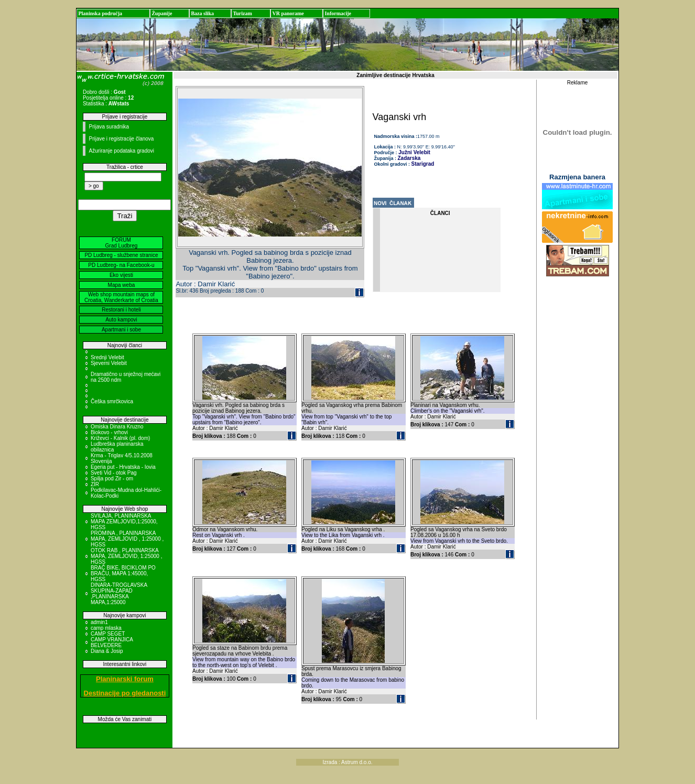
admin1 (99, 622)
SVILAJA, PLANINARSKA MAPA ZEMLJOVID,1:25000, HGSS (124, 522)
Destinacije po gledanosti (125, 693)
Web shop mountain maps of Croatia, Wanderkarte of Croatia (121, 297)
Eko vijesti (121, 275)
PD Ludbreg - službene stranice (121, 255)
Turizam (242, 13)
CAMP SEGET (108, 634)
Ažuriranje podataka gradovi (121, 151)
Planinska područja (100, 13)
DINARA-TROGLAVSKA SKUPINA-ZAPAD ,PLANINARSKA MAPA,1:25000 (119, 594)
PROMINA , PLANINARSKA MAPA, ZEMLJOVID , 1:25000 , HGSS (127, 539)
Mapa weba (122, 285)
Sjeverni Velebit (109, 363)
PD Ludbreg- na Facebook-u (121, 265)
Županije (162, 13)
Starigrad (423, 164)
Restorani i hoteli (121, 310)
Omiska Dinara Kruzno (117, 427)
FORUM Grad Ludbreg (122, 243)
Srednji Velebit (107, 357)
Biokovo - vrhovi (109, 432)
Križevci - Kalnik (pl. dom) (120, 438)
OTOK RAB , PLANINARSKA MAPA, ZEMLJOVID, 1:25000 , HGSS (127, 556)
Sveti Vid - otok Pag (114, 473)
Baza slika (202, 13)
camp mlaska (106, 628)
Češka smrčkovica (112, 401)
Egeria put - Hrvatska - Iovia (123, 467)
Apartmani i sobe (121, 330)
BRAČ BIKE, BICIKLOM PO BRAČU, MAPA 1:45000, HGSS (123, 573)
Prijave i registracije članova (121, 139)
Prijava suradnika (109, 127)
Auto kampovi (121, 320)
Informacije (338, 13)
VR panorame (288, 13)
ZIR (95, 484)
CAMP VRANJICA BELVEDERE (112, 642)
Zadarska (409, 158)
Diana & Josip (107, 651)
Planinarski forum (125, 679)
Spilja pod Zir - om (112, 479)
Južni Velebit (414, 152)
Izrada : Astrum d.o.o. (347, 762)
